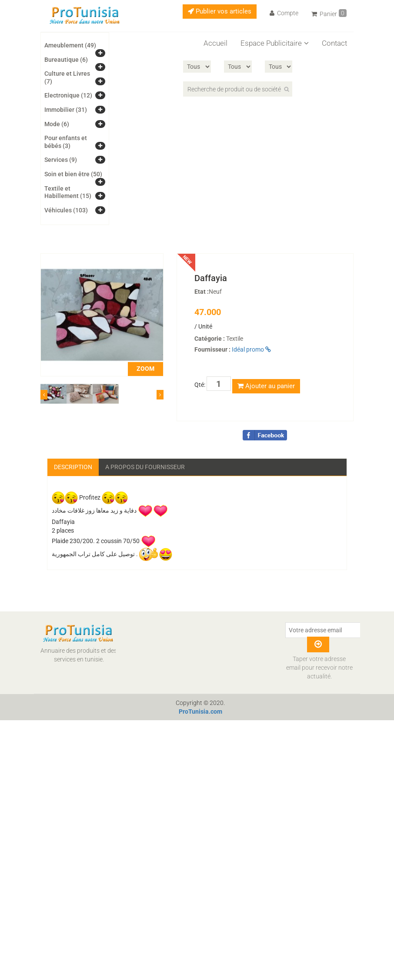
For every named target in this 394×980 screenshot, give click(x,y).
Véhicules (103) (66, 210)
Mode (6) (57, 124)
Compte (284, 13)
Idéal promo (251, 349)
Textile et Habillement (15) (68, 192)
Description (73, 467)
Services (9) (61, 160)
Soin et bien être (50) (73, 174)
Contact (334, 43)
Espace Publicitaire (275, 43)
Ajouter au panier (266, 386)
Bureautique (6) (66, 60)
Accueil (215, 43)
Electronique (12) (68, 95)
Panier (329, 13)
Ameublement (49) (70, 45)
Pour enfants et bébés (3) (66, 142)
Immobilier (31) (66, 110)
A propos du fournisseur (145, 467)
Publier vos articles (220, 11)
